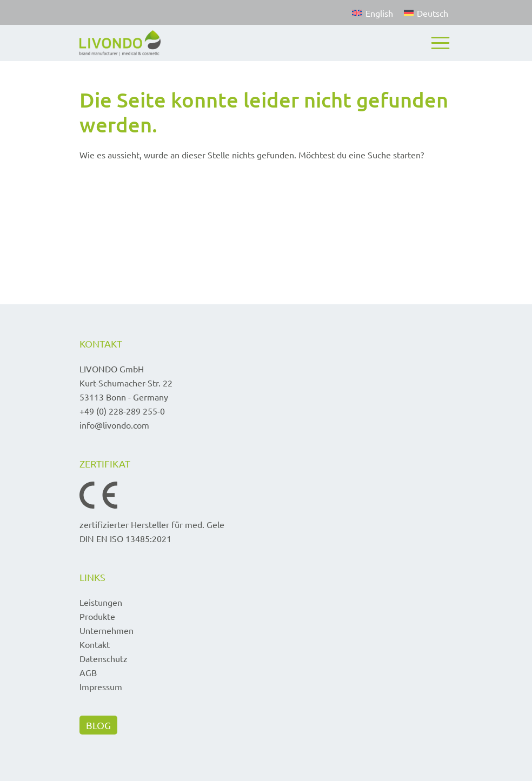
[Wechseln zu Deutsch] (423, 12)
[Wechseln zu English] (372, 12)
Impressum (101, 686)
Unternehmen (107, 630)
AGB (88, 672)
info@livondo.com (114, 425)
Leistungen (101, 602)
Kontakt (95, 644)
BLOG (98, 725)
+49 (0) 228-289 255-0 (122, 411)
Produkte (97, 616)
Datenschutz (104, 658)
